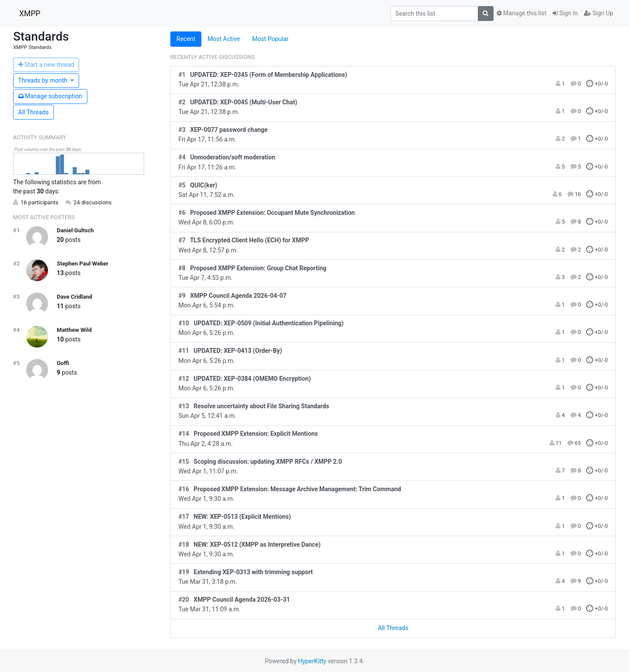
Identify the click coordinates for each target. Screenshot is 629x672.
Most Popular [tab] (270, 39)
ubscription (50, 96)
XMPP (30, 14)
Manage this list (522, 13)
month (44, 80)
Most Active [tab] (224, 39)
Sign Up (599, 13)
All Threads (34, 112)
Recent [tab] (186, 39)
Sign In (565, 13)
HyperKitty (312, 661)
